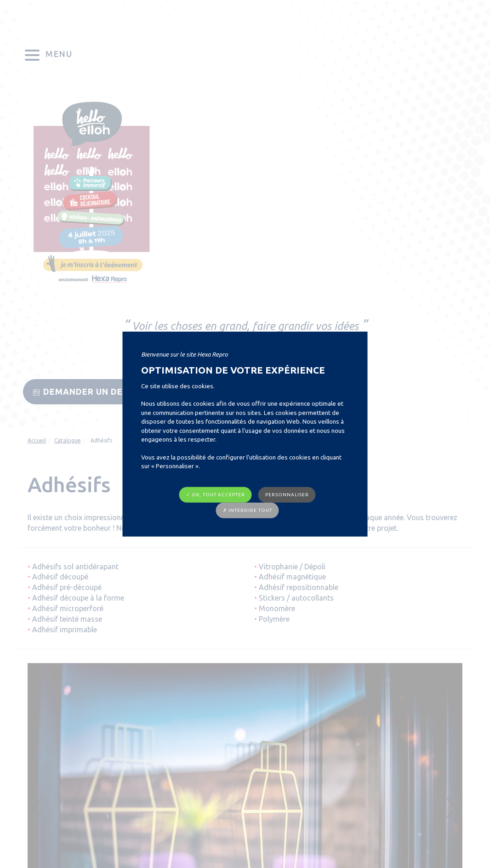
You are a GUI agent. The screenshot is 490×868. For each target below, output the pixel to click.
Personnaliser (287, 494)
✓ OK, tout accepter (216, 494)
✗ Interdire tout (248, 510)
